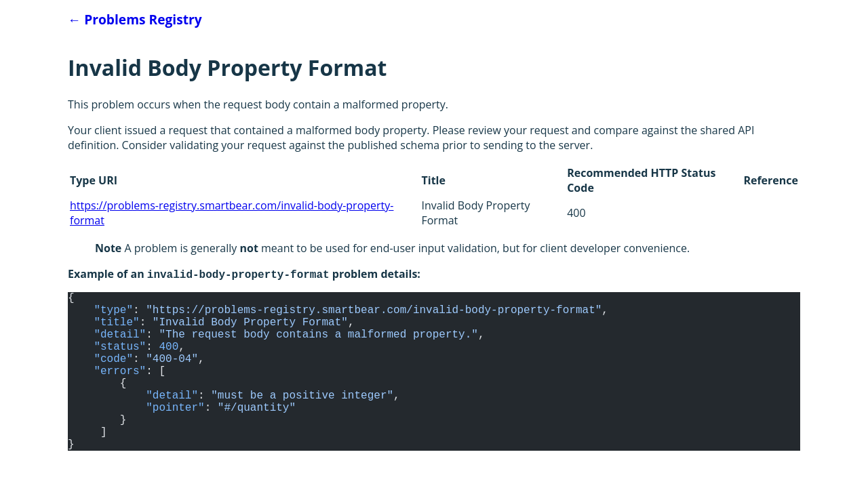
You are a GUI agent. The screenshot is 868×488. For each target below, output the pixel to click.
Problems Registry (135, 19)
